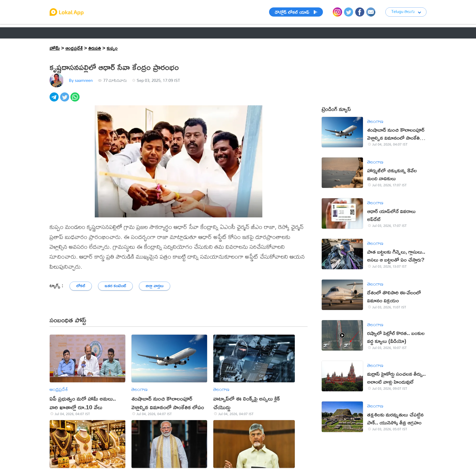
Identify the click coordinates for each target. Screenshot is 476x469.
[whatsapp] (76, 99)
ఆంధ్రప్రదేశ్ (74, 48)
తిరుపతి (95, 48)
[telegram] (55, 99)
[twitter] (65, 99)
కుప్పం (112, 48)
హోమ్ (55, 48)
